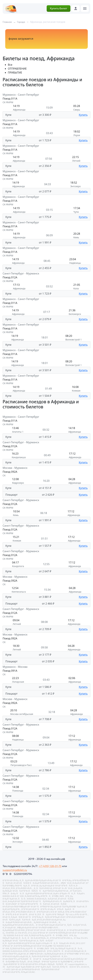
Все (10, 65)
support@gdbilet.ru (15, 870)
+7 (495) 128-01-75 (50, 866)
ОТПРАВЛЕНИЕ (17, 69)
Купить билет (59, 8)
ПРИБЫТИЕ (15, 73)
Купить (83, 115)
